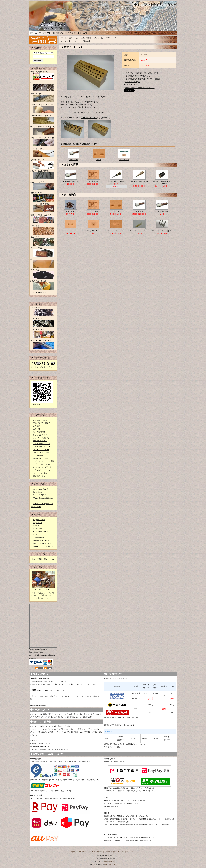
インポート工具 (43, 323)
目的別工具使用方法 (41, 453)
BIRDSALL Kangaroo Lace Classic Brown (162, 182)
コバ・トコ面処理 (43, 153)
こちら (78, 717)
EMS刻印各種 (124, 160)
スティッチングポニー (42, 447)
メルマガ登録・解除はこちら (43, 559)
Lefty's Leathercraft (110, 864)
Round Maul (38, 528)
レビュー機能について (42, 464)
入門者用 (37, 426)
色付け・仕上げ (43, 197)
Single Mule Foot (40, 537)
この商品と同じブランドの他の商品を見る (142, 73)
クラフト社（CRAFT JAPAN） (106, 38)
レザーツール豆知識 (41, 438)
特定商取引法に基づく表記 (79, 852)
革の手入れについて (41, 458)
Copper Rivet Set (39, 520)
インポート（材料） (43, 334)
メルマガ (85, 33)
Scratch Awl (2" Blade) (42, 495)
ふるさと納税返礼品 (38, 293)
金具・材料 (43, 241)
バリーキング (43, 312)
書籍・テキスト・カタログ (43, 219)
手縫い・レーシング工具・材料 (43, 142)
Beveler (36, 526)
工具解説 (37, 429)
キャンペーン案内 (40, 420)
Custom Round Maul (41, 489)
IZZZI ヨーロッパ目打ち (43, 546)
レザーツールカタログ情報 (43, 461)
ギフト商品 (43, 274)
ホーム (34, 33)
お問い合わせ (60, 33)
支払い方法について (96, 852)
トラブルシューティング (43, 470)
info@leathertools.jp (40, 705)
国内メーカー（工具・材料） (43, 345)
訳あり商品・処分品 (43, 285)
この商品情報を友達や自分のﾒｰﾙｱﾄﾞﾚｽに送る (143, 79)
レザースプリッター (41, 450)
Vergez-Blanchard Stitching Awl (139, 182)
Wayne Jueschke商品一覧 (42, 467)
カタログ (53, 726)
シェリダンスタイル (41, 435)
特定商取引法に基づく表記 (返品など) (140, 88)
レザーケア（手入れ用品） (43, 208)
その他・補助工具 (43, 164)
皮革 (43, 263)
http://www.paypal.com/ (111, 806)
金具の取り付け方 (40, 441)
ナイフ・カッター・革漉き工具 (43, 131)
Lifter (35, 534)
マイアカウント (46, 33)
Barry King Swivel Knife (42, 543)
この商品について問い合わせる (138, 76)
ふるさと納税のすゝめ (42, 444)
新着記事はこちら (43, 598)
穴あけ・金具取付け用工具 (43, 175)
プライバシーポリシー (129, 852)
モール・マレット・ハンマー (43, 109)
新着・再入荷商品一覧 (43, 76)
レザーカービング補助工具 (43, 120)
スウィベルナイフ (43, 98)
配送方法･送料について (112, 852)
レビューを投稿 (131, 85)
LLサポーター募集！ (41, 473)
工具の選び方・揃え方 (42, 423)
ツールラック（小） (89, 118)
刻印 (43, 87)
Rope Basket (38, 492)
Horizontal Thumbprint (42, 540)
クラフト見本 (43, 230)
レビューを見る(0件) (133, 82)
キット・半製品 (43, 252)
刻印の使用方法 (39, 432)
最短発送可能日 (39, 476)
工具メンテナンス (43, 186)
